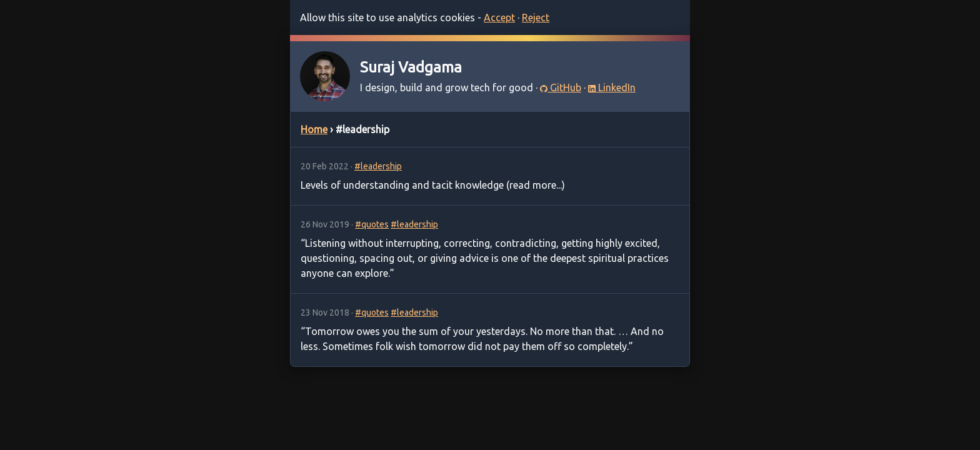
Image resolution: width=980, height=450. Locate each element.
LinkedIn (612, 87)
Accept (499, 17)
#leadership (378, 166)
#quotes (372, 224)
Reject (536, 17)
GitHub (561, 87)
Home (314, 129)
